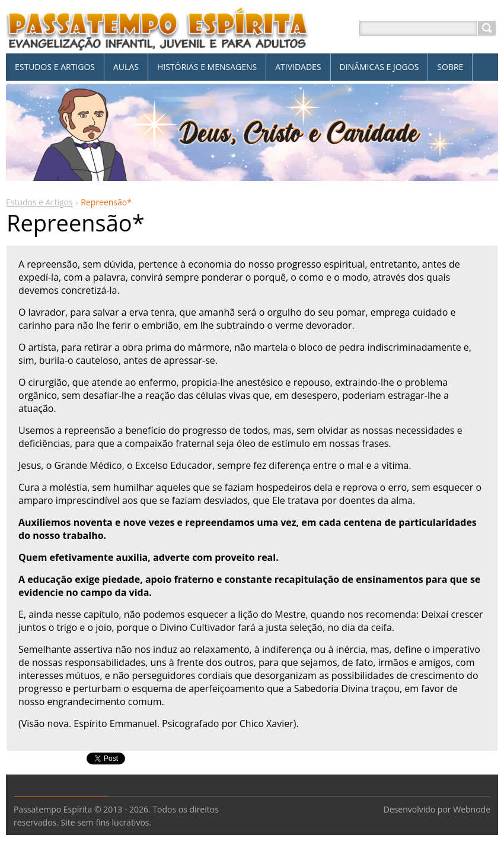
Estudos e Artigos (39, 202)
